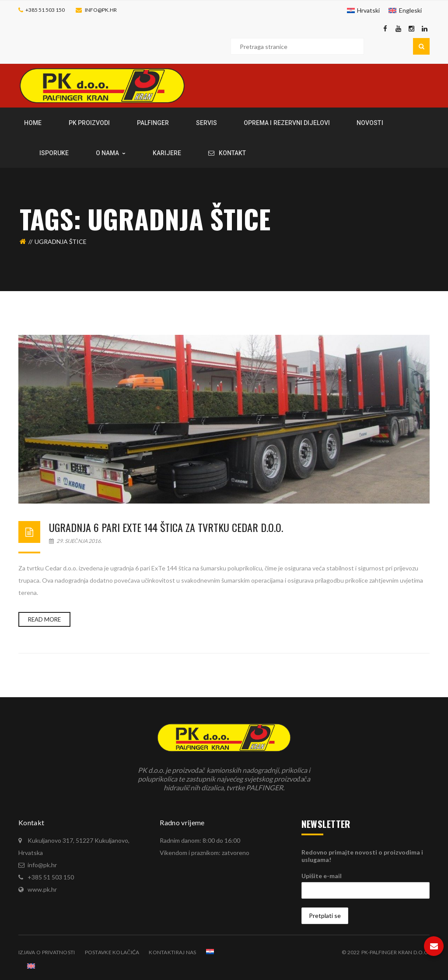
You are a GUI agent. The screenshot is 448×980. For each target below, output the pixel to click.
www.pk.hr (42, 889)
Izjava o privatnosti (47, 952)
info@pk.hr (101, 10)
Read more (44, 619)
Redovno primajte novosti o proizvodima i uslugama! (362, 856)
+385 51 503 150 (45, 10)
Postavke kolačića (112, 952)
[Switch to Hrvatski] (364, 10)
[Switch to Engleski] (405, 10)
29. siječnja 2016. (75, 541)
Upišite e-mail (322, 876)
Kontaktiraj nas (172, 952)
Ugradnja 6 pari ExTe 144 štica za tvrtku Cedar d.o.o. (166, 527)
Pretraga (421, 46)
